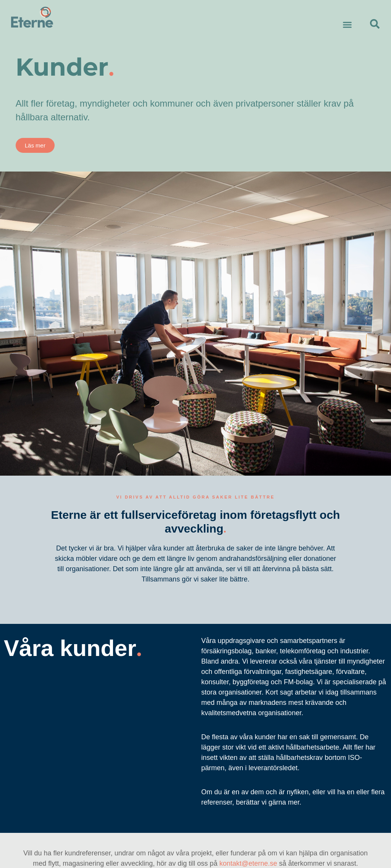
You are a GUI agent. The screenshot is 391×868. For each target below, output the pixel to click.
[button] (347, 25)
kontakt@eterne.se (248, 863)
